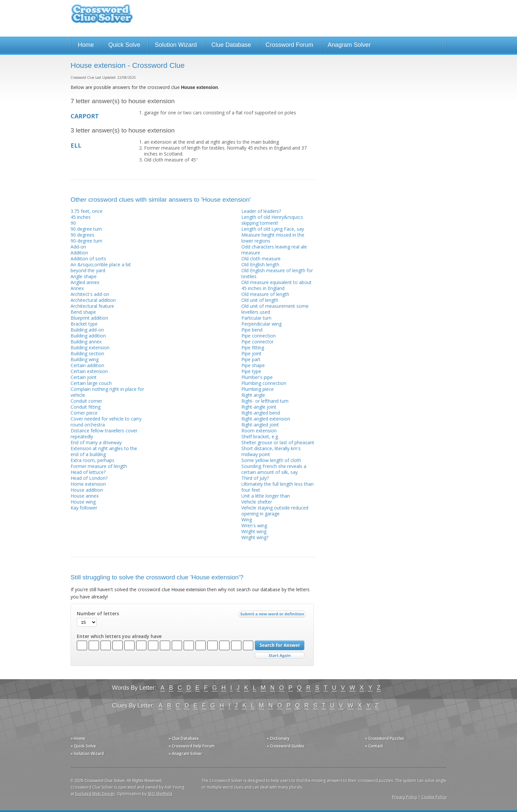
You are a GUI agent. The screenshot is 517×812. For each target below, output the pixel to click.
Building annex (86, 342)
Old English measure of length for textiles (277, 273)
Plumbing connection (264, 383)
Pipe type (251, 371)
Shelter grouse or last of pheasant (278, 442)
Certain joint (84, 377)
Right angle (253, 395)
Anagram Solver (349, 45)
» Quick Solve (83, 746)
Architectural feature (92, 306)
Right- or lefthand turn (265, 401)
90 (73, 223)
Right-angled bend (261, 413)
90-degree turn (86, 241)
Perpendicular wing (261, 324)
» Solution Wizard (87, 754)
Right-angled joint (260, 425)
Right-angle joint (259, 407)
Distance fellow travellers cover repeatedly (104, 434)
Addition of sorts (88, 259)
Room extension (259, 431)
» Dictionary (278, 738)
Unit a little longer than (266, 496)
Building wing (85, 359)
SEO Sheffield (160, 794)
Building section (87, 353)
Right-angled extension (266, 419)
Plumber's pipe (257, 377)
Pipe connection (258, 336)
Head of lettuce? (88, 472)
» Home (78, 738)
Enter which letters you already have (119, 636)
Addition (79, 253)
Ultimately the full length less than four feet (277, 487)
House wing (83, 502)
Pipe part (251, 359)
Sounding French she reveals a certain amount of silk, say (274, 469)
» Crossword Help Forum (192, 746)
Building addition (88, 336)
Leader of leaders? (261, 211)
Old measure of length (265, 294)
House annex (85, 496)
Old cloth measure (261, 259)
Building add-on (87, 330)
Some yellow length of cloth (271, 460)
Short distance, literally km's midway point (271, 451)
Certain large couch (91, 383)
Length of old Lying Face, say (273, 229)
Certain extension (89, 371)
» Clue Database (184, 738)
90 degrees (82, 235)
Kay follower (84, 508)
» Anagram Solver (185, 754)
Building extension (90, 348)
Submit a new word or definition (273, 616)
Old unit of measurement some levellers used (275, 309)
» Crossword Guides (286, 746)
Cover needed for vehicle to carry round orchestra (106, 422)
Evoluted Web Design (95, 794)
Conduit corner (86, 401)
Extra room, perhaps (92, 460)
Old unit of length (260, 300)
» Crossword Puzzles (385, 738)
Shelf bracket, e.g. (260, 436)
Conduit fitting (86, 407)
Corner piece (84, 413)
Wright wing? (255, 537)
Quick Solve (124, 45)
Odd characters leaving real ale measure (274, 250)
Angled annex (85, 282)
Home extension (88, 484)
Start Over (280, 656)
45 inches (81, 217)
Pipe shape (253, 365)
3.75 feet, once (87, 211)
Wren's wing (254, 525)
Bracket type (84, 324)
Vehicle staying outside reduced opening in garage (275, 511)
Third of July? (255, 478)
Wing (247, 520)
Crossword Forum (289, 45)
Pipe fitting (253, 348)
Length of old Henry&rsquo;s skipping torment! (272, 220)
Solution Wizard (176, 45)
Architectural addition (93, 300)
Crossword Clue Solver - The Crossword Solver (102, 17)
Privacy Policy (405, 797)
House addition (87, 490)
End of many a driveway (96, 442)
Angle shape (84, 276)
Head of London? (89, 478)
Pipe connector (258, 342)
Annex (77, 288)
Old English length (260, 264)
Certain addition (87, 365)
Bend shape (83, 312)
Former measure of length (99, 466)
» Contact (374, 746)
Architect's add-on (90, 294)
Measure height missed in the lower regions (273, 238)
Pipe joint (251, 353)
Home (86, 45)
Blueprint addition (89, 318)
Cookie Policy (434, 797)
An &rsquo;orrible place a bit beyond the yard (101, 267)
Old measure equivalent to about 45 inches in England (276, 285)
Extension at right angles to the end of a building (104, 451)
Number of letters (98, 614)
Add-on (78, 247)
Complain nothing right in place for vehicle (107, 392)
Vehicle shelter (257, 502)
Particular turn (256, 318)
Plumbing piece (258, 389)
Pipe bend (252, 330)
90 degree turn (86, 229)
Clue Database (231, 45)
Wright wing (254, 531)
